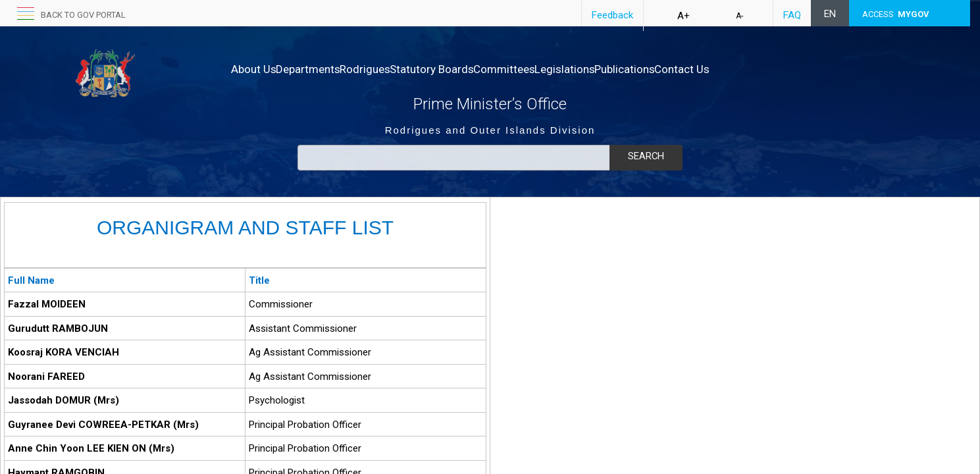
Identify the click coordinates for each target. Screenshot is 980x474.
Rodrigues (393, 69)
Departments (322, 69)
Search (646, 156)
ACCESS (896, 14)
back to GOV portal (83, 15)
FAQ (792, 15)
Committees (559, 69)
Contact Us (779, 69)
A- (739, 16)
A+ (683, 16)
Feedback (612, 15)
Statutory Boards (473, 69)
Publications (708, 69)
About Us (254, 69)
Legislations (634, 69)
